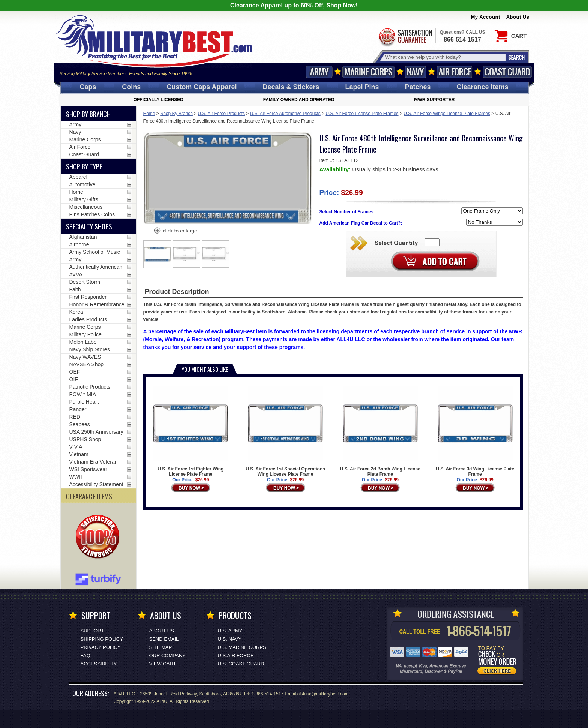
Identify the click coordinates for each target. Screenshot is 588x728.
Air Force (454, 72)
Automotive (82, 184)
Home (149, 114)
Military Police (85, 334)
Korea (76, 312)
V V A (76, 447)
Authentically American (96, 267)
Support (92, 631)
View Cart (163, 664)
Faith (75, 289)
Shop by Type (84, 166)
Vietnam (79, 454)
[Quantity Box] (432, 242)
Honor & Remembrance (97, 304)
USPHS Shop (85, 439)
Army (319, 72)
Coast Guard (508, 72)
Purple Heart (84, 402)
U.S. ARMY (230, 631)
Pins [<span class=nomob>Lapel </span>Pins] (362, 87)
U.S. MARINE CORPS (242, 647)
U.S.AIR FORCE (236, 655)
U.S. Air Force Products (221, 114)
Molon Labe (83, 342)
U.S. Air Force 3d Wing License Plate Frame (475, 432)
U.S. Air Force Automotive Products (285, 114)
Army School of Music (95, 252)
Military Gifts (84, 199)
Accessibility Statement (96, 484)
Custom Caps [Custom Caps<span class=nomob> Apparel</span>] (202, 87)
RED (75, 417)
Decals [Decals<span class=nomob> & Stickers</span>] (291, 87)
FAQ (85, 655)
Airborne (79, 244)
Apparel (78, 177)
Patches (418, 87)
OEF (75, 372)
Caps (88, 87)
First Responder (88, 297)
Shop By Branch (176, 114)
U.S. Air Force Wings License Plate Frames (447, 114)
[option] (157, 254)
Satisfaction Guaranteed (405, 37)
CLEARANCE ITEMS (89, 496)
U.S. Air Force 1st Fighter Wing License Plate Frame (190, 432)
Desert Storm (85, 282)
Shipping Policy (102, 639)
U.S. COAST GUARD (241, 664)
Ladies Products (88, 319)
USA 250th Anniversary (96, 432)
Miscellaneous (86, 207)
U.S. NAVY (230, 639)
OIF (74, 379)
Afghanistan (83, 237)
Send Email (164, 639)
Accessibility (99, 664)
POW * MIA (83, 394)
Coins (131, 87)
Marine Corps (369, 72)
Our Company (167, 655)
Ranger (78, 409)
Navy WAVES (85, 357)
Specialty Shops (89, 226)
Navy (415, 72)
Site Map (161, 647)
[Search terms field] (444, 57)
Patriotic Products (90, 387)
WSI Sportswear (88, 469)
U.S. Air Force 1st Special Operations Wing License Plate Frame (285, 432)
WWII (76, 477)
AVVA (76, 274)
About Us (518, 17)
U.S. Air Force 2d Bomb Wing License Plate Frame (380, 432)
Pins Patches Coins (92, 214)
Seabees (80, 424)
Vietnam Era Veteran (94, 462)
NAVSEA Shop (87, 364)
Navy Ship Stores (90, 349)
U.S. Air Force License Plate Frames (362, 114)
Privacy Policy (101, 647)
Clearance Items (482, 87)
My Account (486, 17)
